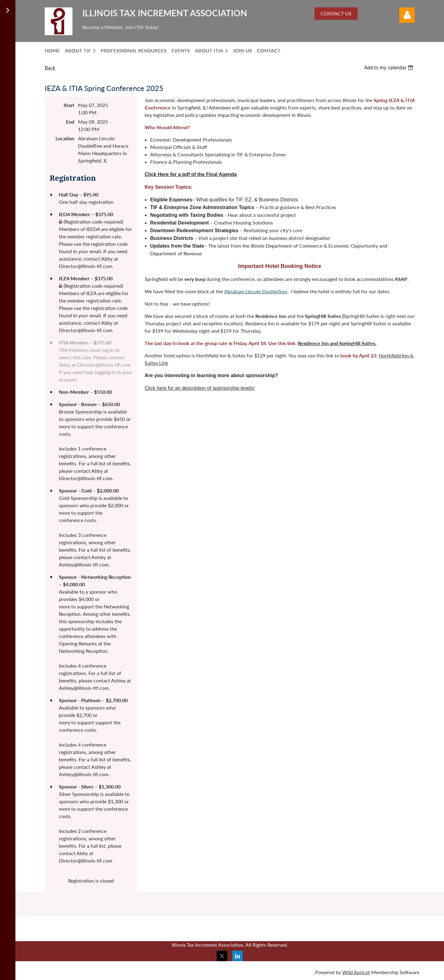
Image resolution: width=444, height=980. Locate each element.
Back (50, 67)
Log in (407, 15)
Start (69, 105)
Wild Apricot (356, 972)
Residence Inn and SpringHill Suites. (337, 343)
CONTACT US (336, 13)
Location (65, 138)
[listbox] (389, 68)
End (70, 122)
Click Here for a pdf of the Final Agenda (191, 174)
